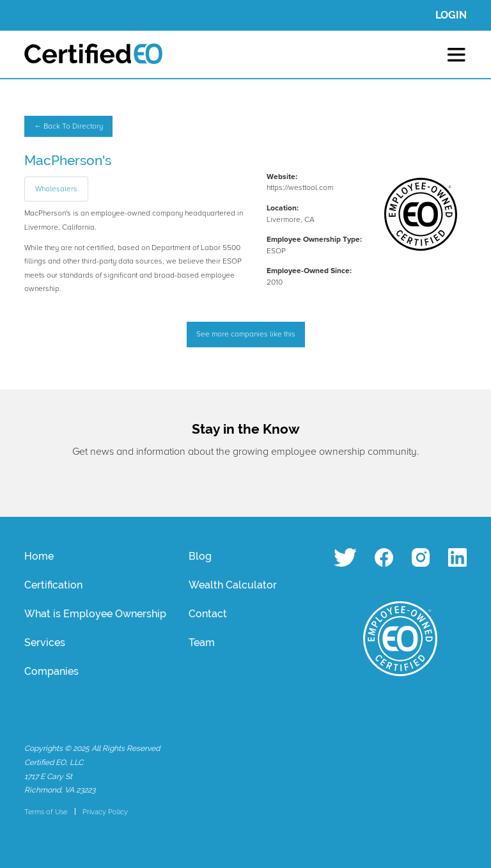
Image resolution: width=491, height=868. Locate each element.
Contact (208, 614)
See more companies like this (246, 334)
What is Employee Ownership (95, 614)
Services (45, 643)
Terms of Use (46, 812)
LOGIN (451, 15)
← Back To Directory (68, 126)
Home (39, 556)
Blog (200, 556)
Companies (51, 671)
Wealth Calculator (233, 585)
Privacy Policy (105, 812)
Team (202, 643)
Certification (53, 585)
